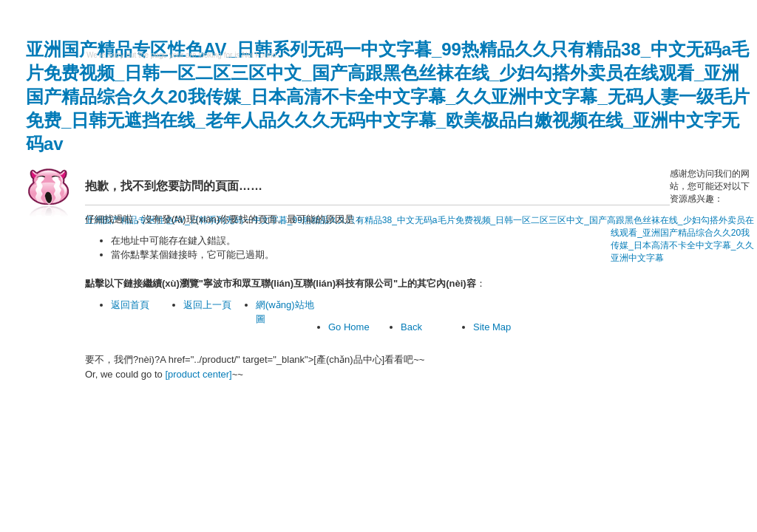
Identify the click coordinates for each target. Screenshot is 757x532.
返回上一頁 (207, 305)
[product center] (198, 374)
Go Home (349, 327)
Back (411, 327)
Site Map (492, 327)
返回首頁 (130, 305)
